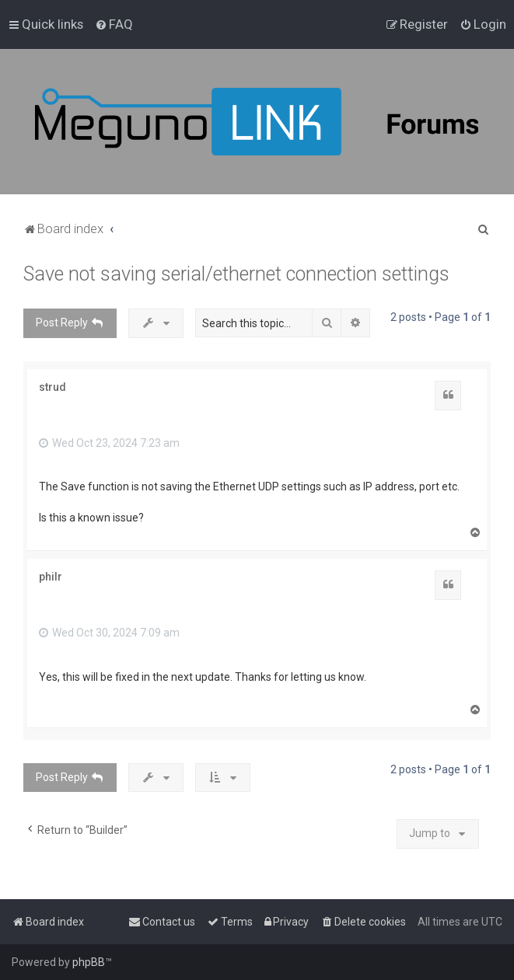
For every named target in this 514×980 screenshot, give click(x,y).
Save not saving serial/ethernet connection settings (236, 274)
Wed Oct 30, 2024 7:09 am (109, 633)
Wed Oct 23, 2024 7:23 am (109, 443)
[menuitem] (114, 24)
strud (52, 387)
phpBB (89, 962)
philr (51, 577)
